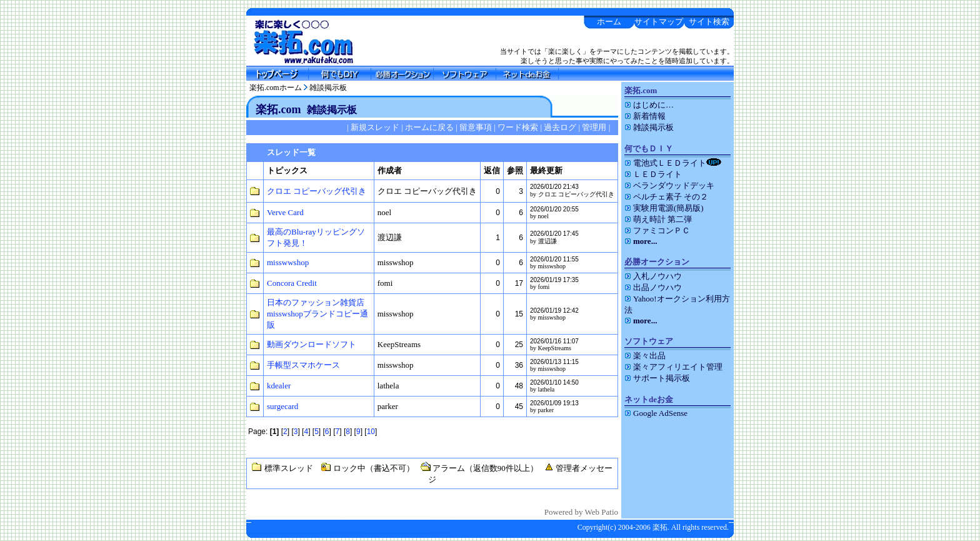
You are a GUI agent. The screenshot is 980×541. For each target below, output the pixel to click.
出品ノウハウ (653, 287)
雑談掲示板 (328, 88)
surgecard (282, 406)
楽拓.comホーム (276, 88)
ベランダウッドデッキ (669, 185)
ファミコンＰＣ (657, 230)
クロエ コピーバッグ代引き (317, 191)
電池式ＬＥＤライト (673, 163)
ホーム (609, 22)
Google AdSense (656, 413)
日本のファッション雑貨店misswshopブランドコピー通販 (317, 314)
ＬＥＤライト (653, 174)
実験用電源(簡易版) (664, 208)
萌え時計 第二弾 (658, 219)
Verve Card (285, 212)
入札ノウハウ (653, 276)
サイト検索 (709, 22)
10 (371, 432)
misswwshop (288, 262)
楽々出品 (645, 356)
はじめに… (649, 105)
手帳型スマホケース (303, 365)
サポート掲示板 (657, 378)
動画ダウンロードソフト (312, 344)
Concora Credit (292, 283)
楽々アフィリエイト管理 (673, 367)
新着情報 (645, 116)
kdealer (279, 386)
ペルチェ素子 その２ (666, 197)
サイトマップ (659, 22)
